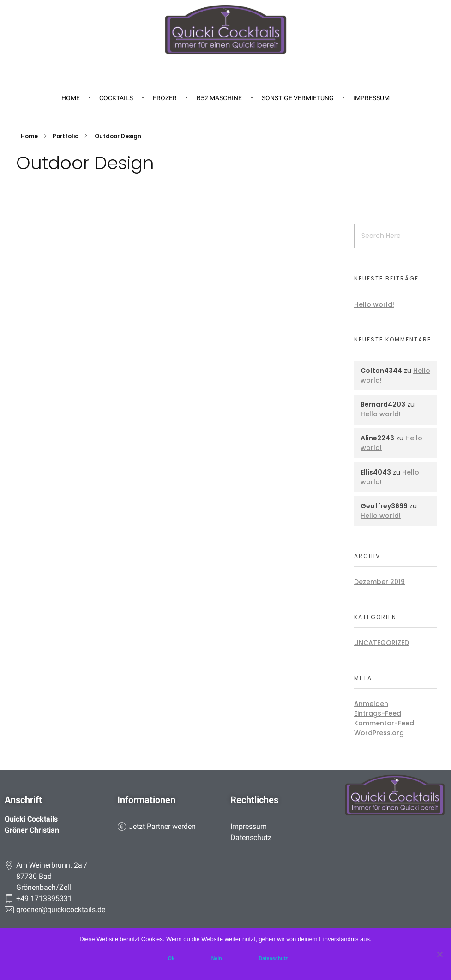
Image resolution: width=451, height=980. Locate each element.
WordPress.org (379, 733)
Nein (217, 958)
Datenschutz (274, 958)
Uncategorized (382, 643)
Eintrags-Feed (378, 713)
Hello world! (374, 304)
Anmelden (371, 704)
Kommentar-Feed (384, 723)
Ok (171, 958)
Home (29, 136)
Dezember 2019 (379, 582)
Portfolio (66, 136)
